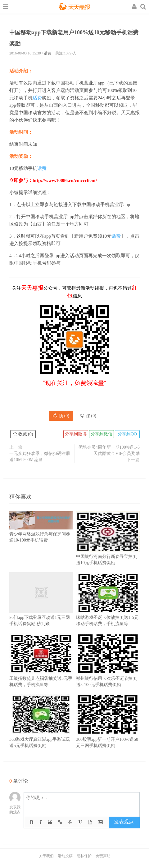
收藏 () (23, 434)
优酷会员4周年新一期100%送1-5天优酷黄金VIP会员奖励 (109, 450)
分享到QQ (127, 434)
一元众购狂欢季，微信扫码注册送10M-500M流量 (40, 457)
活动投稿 (65, 856)
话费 (47, 53)
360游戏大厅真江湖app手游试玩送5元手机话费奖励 (41, 730)
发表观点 (124, 822)
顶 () (61, 416)
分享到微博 (76, 434)
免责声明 (103, 856)
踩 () (88, 416)
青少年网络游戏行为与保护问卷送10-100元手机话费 (41, 530)
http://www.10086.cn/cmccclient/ (65, 180)
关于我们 (46, 856)
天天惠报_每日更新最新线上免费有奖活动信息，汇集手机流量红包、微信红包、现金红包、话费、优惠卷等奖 (74, 7)
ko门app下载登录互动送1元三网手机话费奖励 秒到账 (41, 608)
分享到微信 (102, 434)
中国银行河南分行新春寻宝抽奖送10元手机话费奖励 (108, 547)
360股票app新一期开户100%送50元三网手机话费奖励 (108, 730)
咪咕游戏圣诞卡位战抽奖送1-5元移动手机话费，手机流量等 (108, 608)
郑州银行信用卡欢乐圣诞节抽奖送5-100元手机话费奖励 (108, 669)
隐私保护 (84, 856)
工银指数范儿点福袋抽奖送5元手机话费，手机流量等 (41, 669)
